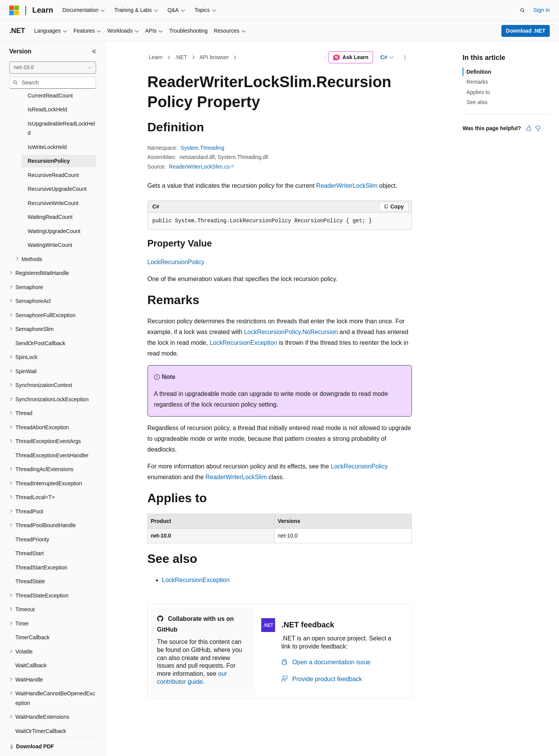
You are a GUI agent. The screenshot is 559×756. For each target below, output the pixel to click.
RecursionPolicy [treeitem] (49, 134)
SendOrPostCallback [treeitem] (40, 317)
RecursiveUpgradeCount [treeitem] (57, 162)
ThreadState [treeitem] (30, 555)
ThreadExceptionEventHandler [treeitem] (52, 429)
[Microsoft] (14, 10)
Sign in (542, 10)
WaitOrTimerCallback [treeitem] (41, 705)
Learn (156, 57)
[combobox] (53, 68)
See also (477, 102)
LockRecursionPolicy (176, 262)
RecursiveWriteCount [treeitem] (53, 177)
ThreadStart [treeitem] (30, 527)
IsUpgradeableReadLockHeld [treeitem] (61, 102)
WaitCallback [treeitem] (31, 639)
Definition (479, 72)
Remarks (477, 82)
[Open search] (523, 10)
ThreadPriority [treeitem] (32, 513)
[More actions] (405, 58)
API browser (214, 57)
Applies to (478, 92)
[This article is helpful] (529, 128)
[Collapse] (94, 51)
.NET (181, 57)
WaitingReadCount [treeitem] (50, 190)
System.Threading (202, 148)
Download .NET (526, 31)
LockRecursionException (243, 343)
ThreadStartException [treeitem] (41, 541)
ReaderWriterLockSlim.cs (199, 167)
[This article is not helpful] (538, 128)
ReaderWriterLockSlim (347, 186)
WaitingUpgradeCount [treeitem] (54, 205)
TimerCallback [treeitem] (32, 611)
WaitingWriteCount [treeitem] (50, 218)
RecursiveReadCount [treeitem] (53, 149)
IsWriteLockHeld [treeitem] (47, 121)
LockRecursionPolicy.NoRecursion (291, 332)
